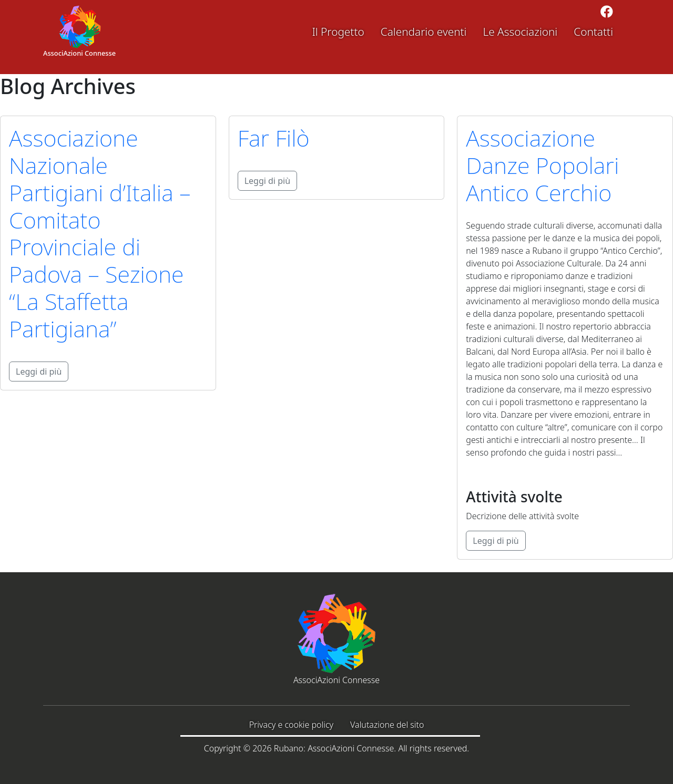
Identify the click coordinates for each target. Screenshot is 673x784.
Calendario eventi (424, 32)
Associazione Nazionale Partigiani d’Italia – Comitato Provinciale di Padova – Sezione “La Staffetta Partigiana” (100, 233)
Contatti (593, 32)
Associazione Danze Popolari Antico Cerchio (542, 165)
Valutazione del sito (387, 725)
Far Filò (274, 138)
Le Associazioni (520, 32)
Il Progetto (338, 32)
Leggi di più (39, 372)
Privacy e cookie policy (291, 725)
